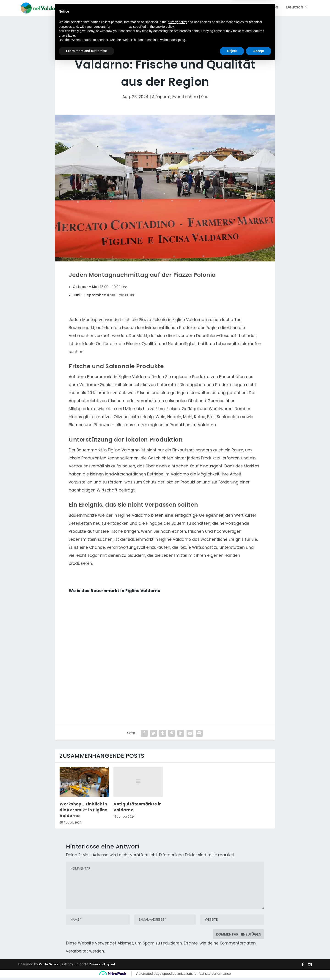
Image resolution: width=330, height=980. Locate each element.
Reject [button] (232, 967)
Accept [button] (259, 967)
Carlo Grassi (49, 967)
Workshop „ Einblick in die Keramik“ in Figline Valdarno (83, 812)
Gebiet (223, 10)
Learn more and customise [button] (86, 967)
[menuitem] (297, 13)
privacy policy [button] (177, 939)
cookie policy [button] (165, 943)
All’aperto (161, 99)
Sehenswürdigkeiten (258, 10)
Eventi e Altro (185, 99)
